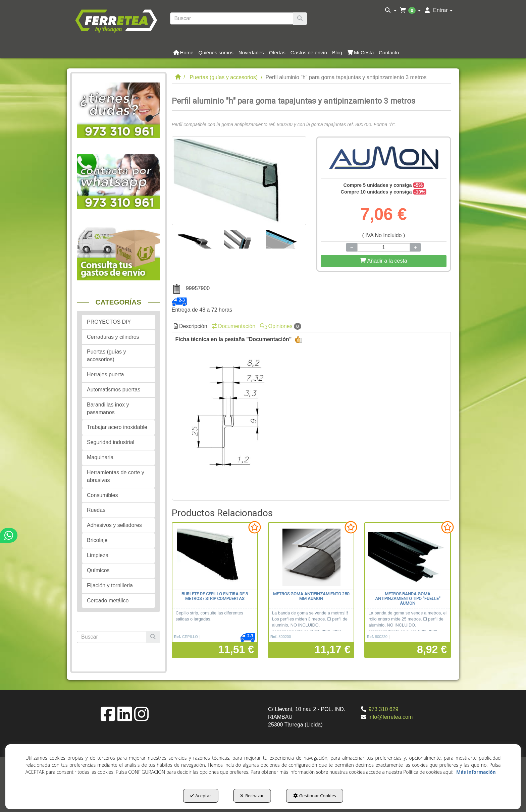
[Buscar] (300, 19)
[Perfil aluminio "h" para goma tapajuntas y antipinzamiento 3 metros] (239, 181)
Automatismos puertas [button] (114, 390)
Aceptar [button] (200, 796)
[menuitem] (391, 10)
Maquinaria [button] (100, 457)
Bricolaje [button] (97, 540)
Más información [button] (476, 772)
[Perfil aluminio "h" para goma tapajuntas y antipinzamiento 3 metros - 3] (284, 237)
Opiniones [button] (281, 326)
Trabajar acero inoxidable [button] (117, 427)
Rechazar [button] (252, 796)
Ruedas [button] (96, 510)
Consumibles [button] (102, 495)
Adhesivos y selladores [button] (114, 525)
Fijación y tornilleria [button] (110, 585)
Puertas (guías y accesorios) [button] (107, 356)
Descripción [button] (191, 326)
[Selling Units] (383, 247)
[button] (116, 20)
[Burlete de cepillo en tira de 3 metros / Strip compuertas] (215, 556)
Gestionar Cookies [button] (315, 796)
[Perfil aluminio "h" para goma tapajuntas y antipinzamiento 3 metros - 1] (196, 237)
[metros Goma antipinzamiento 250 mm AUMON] (311, 556)
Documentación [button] (234, 326)
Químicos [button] (98, 570)
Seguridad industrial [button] (111, 442)
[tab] (311, 415)
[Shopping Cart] (384, 261)
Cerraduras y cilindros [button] (113, 337)
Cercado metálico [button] (108, 601)
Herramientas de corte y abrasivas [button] (116, 476)
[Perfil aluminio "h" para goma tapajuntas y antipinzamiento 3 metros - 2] (241, 237)
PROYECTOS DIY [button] (109, 322)
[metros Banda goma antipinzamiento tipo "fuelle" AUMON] (407, 556)
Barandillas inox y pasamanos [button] (108, 409)
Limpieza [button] (98, 555)
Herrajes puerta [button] (105, 374)
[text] (232, 18)
